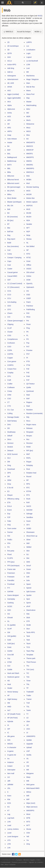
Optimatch (30, 287)
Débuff (10, 436)
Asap (9, 135)
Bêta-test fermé (13, 180)
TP (27, 688)
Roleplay (30, 465)
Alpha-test (11, 109)
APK (9, 120)
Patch (29, 302)
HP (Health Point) (14, 714)
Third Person (31, 662)
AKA (9, 102)
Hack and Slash (13, 673)
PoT (28, 347)
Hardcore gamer (13, 677)
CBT (9, 280)
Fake (9, 521)
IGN (9, 740)
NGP (28, 232)
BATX (9, 165)
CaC (9, 250)
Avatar (10, 142)
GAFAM (10, 592)
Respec (29, 436)
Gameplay (11, 599)
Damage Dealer (13, 417)
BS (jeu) (10, 220)
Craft (9, 380)
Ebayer (10, 495)
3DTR (10, 53)
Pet (28, 321)
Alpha (9, 105)
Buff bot (10, 232)
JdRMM (10, 785)
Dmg (9, 465)
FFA (9, 543)
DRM (9, 480)
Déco (9, 439)
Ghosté (10, 618)
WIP (28, 799)
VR (28, 762)
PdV (28, 313)
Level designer (13, 837)
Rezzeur (30, 443)
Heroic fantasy (13, 692)
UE (28, 725)
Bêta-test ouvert (13, 183)
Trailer (29, 695)
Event (9, 510)
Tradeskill (30, 692)
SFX (28, 525)
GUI (9, 666)
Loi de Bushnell (32, 61)
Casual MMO (12, 276)
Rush (28, 499)
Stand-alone (31, 610)
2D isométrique (13, 46)
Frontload (11, 584)
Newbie (29, 224)
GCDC (10, 606)
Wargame (30, 773)
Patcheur (30, 306)
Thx (28, 666)
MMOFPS (30, 157)
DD (9, 428)
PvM (28, 376)
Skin (28, 551)
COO (9, 347)
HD (9, 681)
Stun (28, 629)
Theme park (31, 658)
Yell (28, 837)
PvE (28, 373)
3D (8, 50)
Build (9, 243)
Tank (28, 636)
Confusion (11, 343)
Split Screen (31, 592)
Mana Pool (30, 94)
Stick (28, 618)
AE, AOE (11, 83)
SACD (29, 506)
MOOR (29, 194)
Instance (10, 762)
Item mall (11, 773)
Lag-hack (11, 818)
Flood (9, 554)
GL (8, 621)
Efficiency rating (13, 499)
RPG (28, 484)
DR (9, 477)
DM (9, 462)
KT (8, 811)
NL (27, 243)
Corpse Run (12, 369)
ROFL (29, 458)
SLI (28, 554)
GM (9, 632)
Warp (28, 777)
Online (29, 276)
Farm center (12, 528)
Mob (28, 176)
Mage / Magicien (33, 79)
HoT (9, 710)
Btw (9, 228)
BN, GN (10, 206)
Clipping (10, 324)
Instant (10, 766)
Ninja (28, 235)
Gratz (9, 647)
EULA (10, 506)
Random (30, 410)
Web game (30, 785)
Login (28, 53)
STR (28, 621)
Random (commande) (34, 413)
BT (8, 224)
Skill (28, 543)
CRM (9, 395)
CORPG (10, 365)
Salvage (29, 514)
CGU (38, 860)
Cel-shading (12, 302)
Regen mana (31, 425)
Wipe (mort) (31, 803)
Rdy (28, 417)
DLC (9, 458)
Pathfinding (31, 309)
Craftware (11, 387)
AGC (9, 91)
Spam (29, 584)
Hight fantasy (12, 699)
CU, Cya (10, 410)
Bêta (9, 172)
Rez (28, 439)
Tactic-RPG (31, 632)
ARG (9, 128)
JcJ (9, 777)
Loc (28, 46)
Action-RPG (12, 65)
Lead (9, 825)
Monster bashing (33, 187)
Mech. (29, 120)
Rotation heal (31, 473)
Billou (9, 194)
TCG (28, 647)
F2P (9, 517)
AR (8, 124)
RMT (28, 454)
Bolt (9, 209)
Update (29, 740)
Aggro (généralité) (14, 98)
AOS (9, 116)
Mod (28, 183)
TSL (28, 707)
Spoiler (29, 595)
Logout (29, 57)
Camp (10, 254)
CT (8, 402)
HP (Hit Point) (12, 718)
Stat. (28, 614)
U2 (27, 718)
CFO (9, 309)
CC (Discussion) (13, 287)
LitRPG (29, 42)
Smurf (29, 566)
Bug (9, 235)
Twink (29, 710)
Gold (9, 640)
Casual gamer (13, 272)
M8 (28, 72)
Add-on (10, 72)
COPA (10, 350)
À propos (19, 860)
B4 (8, 146)
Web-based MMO (33, 788)
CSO (9, 399)
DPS (9, 473)
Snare (29, 569)
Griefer (10, 651)
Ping (28, 328)
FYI (9, 588)
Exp (9, 514)
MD (28, 113)
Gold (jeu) (11, 644)
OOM (28, 280)
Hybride (10, 721)
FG (8, 547)
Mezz (28, 128)
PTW (28, 365)
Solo (28, 580)
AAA (9, 57)
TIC (28, 673)
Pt (27, 358)
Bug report (11, 239)
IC (8, 733)
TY (27, 714)
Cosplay (10, 373)
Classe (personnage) (15, 321)
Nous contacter (10, 865)
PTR (28, 361)
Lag (9, 814)
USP (28, 751)
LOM (28, 65)
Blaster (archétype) (14, 202)
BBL (9, 168)
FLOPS (10, 558)
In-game (10, 751)
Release (29, 428)
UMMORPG (31, 736)
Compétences (12, 339)
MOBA (29, 180)
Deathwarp (11, 432)
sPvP (28, 606)
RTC (28, 488)
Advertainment (13, 79)
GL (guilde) (11, 625)
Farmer (10, 532)
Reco (28, 421)
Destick (10, 447)
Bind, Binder (12, 198)
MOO (28, 191)
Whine (29, 792)
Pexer (29, 324)
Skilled (29, 547)
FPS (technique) (13, 566)
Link (9, 848)
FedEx (10, 540)
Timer (28, 681)
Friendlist (11, 580)
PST (28, 354)
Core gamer (12, 361)
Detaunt (10, 451)
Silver (28, 540)
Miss (28, 135)
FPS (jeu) (11, 562)
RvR (28, 502)
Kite (9, 799)
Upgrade (30, 744)
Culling (10, 413)
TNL (28, 684)
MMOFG (30, 154)
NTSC (29, 258)
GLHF (10, 629)
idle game (11, 736)
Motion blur (31, 198)
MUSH (29, 217)
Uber (28, 721)
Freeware (11, 577)
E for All (10, 488)
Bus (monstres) (13, 246)
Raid (28, 406)
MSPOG (30, 206)
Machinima (30, 76)
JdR (9, 781)
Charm (10, 313)
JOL (9, 788)
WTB (28, 818)
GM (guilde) (12, 636)
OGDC (29, 269)
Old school (30, 272)
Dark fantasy (12, 421)
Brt (8, 213)
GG (9, 614)
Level (9, 833)
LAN (9, 822)
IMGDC (10, 744)
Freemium (11, 573)
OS (28, 291)
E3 (8, 491)
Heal (9, 684)
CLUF (10, 328)
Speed (29, 588)
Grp (9, 658)
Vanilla (29, 755)
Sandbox (30, 517)
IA (8, 725)
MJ (28, 139)
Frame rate (11, 569)
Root (28, 469)
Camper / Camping (14, 258)
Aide (2, 865)
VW (28, 766)
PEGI (28, 317)
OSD (28, 295)
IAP (9, 729)
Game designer (13, 595)
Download (11, 469)
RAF (28, 399)
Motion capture (32, 202)
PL (27, 335)
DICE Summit (12, 454)
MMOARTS (31, 142)
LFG (9, 840)
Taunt (28, 644)
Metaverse (30, 124)
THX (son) (30, 669)
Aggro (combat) (13, 94)
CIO (9, 317)
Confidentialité (6, 862)
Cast (9, 265)
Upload (29, 747)
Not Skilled (30, 246)
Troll (28, 703)
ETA (9, 502)
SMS (28, 562)
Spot (28, 599)
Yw (28, 840)
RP (28, 480)
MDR (28, 116)
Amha (10, 113)
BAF (9, 150)
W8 (28, 770)
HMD (9, 707)
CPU (9, 376)
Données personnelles (20, 862)
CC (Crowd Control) (15, 284)
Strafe (29, 625)
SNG (28, 573)
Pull (28, 369)
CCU (9, 298)
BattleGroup (12, 161)
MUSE (29, 213)
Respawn (30, 432)
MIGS (29, 131)
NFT (28, 228)
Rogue (29, 462)
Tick (28, 677)
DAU (9, 425)
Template (30, 655)
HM (9, 703)
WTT (28, 825)
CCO (9, 295)
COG (9, 335)
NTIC (28, 254)
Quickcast (30, 391)
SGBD (29, 528)
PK (28, 332)
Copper (10, 358)
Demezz (10, 443)
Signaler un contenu (36, 862)
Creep (10, 391)
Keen (9, 796)
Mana (28, 91)
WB (28, 781)
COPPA (10, 354)
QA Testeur (31, 384)
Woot (28, 814)
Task (28, 640)
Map (28, 98)
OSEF (29, 298)
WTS (28, 822)
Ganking (10, 603)
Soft (28, 577)
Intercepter (11, 770)
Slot (28, 558)
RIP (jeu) (30, 451)
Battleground (12, 157)
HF (8, 695)
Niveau (29, 239)
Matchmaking (31, 105)
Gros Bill (10, 655)
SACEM (29, 510)
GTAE (10, 662)
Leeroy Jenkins (13, 829)
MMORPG (30, 168)
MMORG (30, 165)
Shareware (30, 532)
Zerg (28, 844)
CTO (9, 406)
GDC (9, 610)
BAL (9, 154)
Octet (28, 261)
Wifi (28, 796)
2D (8, 42)
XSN (28, 833)
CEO (9, 306)
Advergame (12, 76)
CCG (9, 291)
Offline (29, 265)
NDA (28, 220)
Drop (9, 484)
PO (28, 339)
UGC (28, 729)
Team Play (30, 651)
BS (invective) (12, 217)
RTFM (29, 491)
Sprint (29, 603)
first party (11, 551)
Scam (29, 521)
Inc (8, 759)
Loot (28, 68)
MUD (40, 16)
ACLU (10, 61)
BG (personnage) (14, 187)
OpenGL (30, 284)
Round (29, 477)
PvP (28, 380)
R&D (28, 395)
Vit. (28, 759)
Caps (9, 261)
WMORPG (30, 811)
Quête (29, 387)
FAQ (9, 525)
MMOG (29, 161)
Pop (28, 343)
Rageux (29, 402)
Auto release (12, 139)
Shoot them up (32, 536)
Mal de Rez (31, 87)
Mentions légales (29, 860)
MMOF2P (30, 150)
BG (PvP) (11, 191)
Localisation (31, 50)
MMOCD (30, 146)
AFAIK (10, 87)
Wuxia (29, 829)
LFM (9, 844)
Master (29, 102)
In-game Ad (12, 755)
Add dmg (11, 68)
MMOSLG (30, 172)
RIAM (28, 447)
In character (12, 747)
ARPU (10, 131)
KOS (9, 803)
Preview (29, 350)
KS (8, 807)
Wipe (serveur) (32, 807)
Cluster (10, 332)
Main (28, 83)
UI (27, 733)
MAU (28, 109)
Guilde (10, 669)
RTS (28, 495)
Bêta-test (11, 176)
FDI (9, 536)
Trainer (29, 699)
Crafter (10, 384)
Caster (10, 269)
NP (28, 250)
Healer (10, 688)
